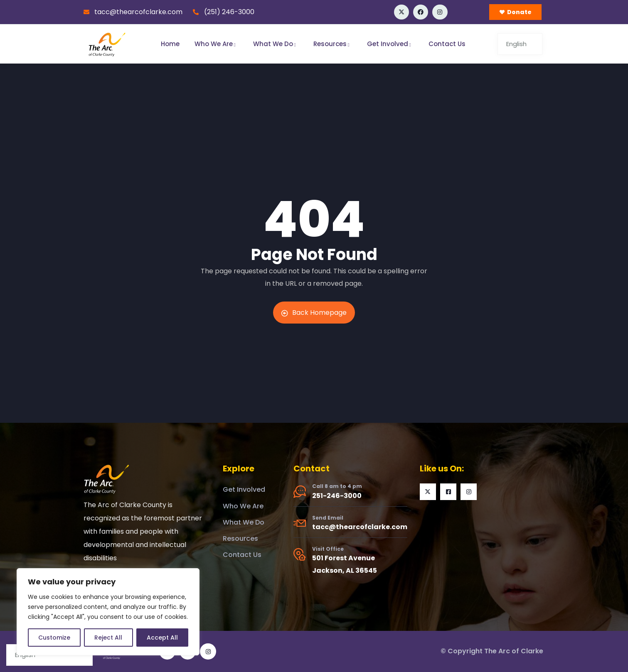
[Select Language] (520, 44)
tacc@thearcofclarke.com (360, 527)
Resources (333, 44)
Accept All (162, 638)
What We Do (276, 44)
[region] (108, 612)
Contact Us (447, 44)
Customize (54, 638)
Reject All (108, 638)
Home (170, 44)
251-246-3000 (337, 496)
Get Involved (390, 44)
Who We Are (216, 44)
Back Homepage (314, 313)
